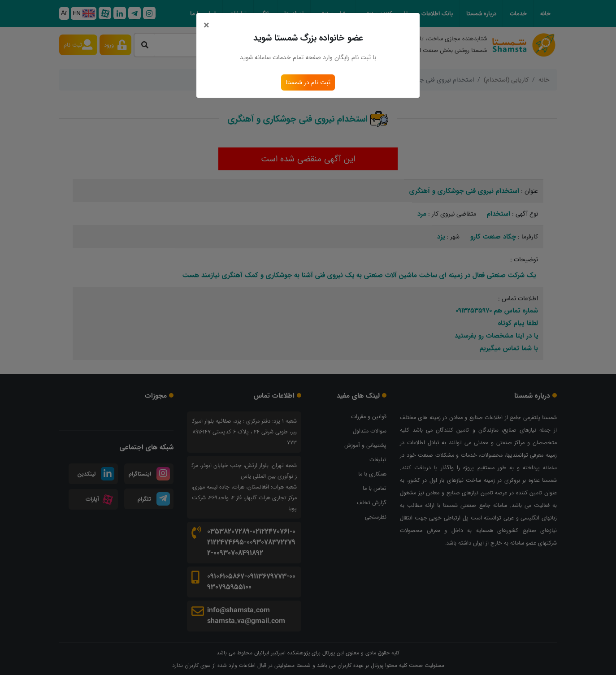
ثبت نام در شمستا (308, 82)
